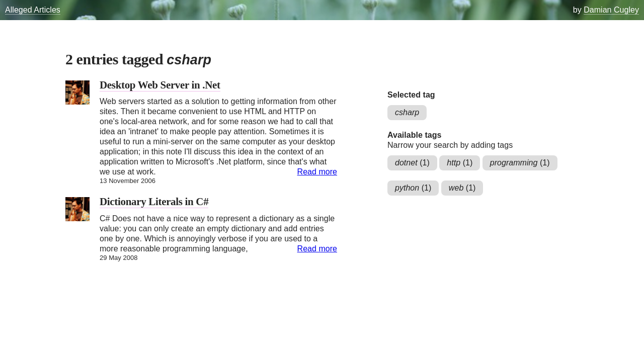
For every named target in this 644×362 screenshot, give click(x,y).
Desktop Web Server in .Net (160, 85)
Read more (317, 172)
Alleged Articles (33, 10)
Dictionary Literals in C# (154, 202)
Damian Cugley (611, 10)
